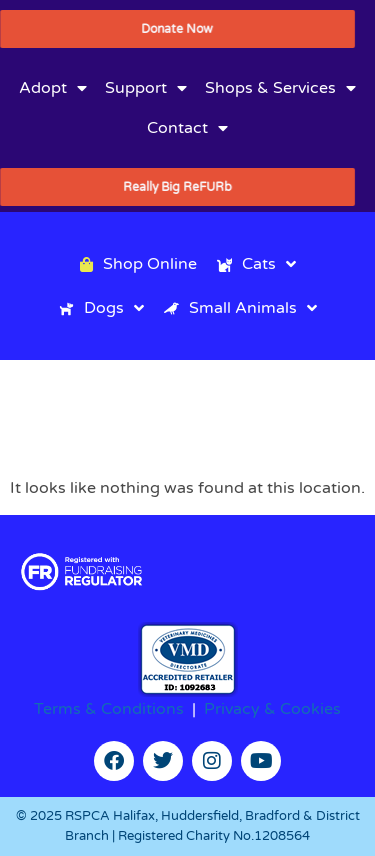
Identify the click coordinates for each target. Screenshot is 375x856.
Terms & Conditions (109, 709)
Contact (187, 128)
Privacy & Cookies (272, 709)
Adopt (53, 88)
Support (146, 88)
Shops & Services (280, 88)
